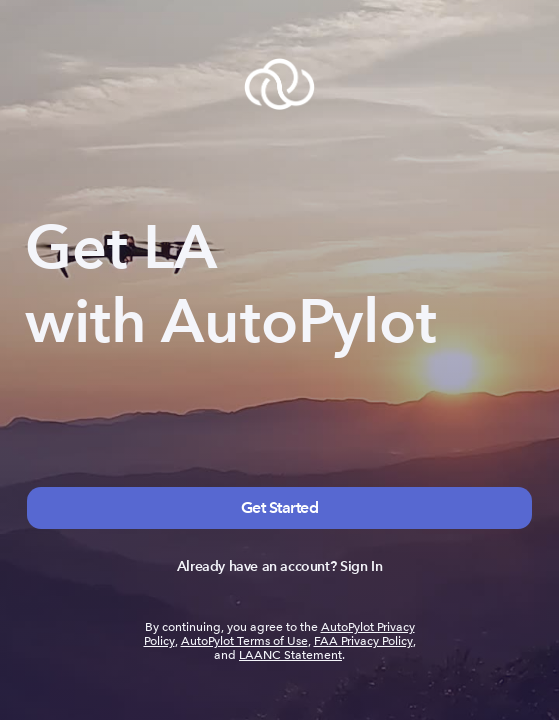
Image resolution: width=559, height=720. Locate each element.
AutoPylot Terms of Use (244, 641)
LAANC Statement (290, 655)
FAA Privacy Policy (363, 641)
